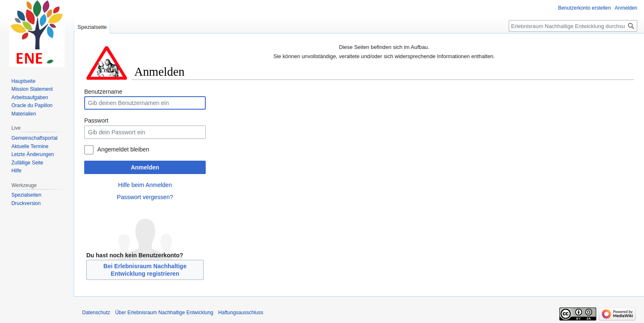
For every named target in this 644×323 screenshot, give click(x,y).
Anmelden (145, 167)
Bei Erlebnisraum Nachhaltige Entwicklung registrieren (145, 270)
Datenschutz (96, 313)
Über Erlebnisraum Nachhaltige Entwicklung (164, 313)
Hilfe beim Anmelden (145, 185)
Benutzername (103, 92)
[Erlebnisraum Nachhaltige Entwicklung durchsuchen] (573, 26)
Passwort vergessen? (145, 197)
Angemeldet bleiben (123, 149)
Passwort (96, 120)
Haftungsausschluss (241, 313)
